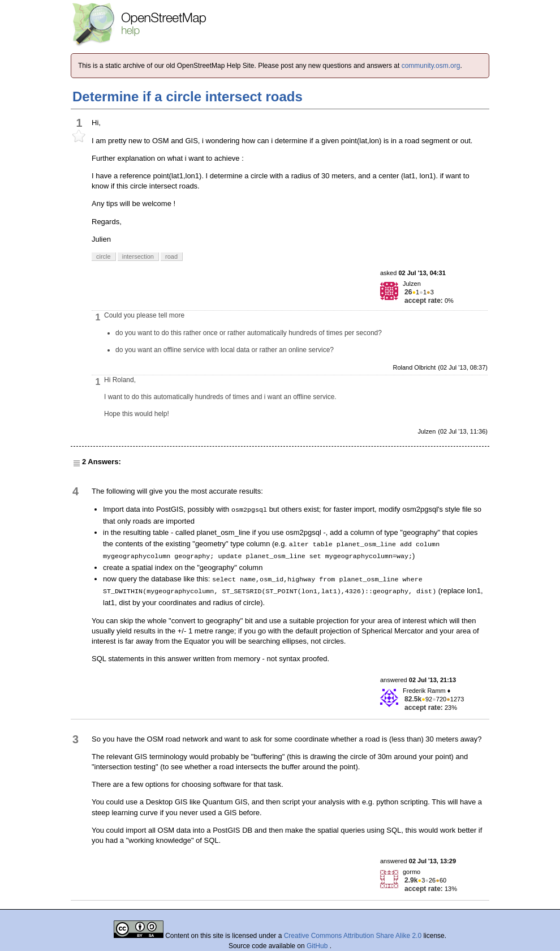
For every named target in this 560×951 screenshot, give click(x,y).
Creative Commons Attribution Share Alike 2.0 (353, 936)
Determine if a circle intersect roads (188, 97)
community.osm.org (431, 66)
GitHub (318, 946)
